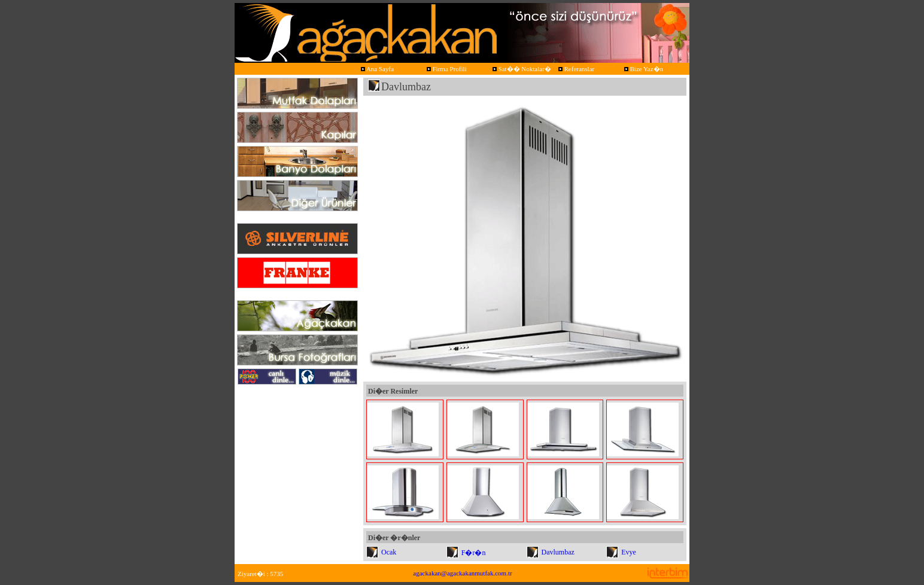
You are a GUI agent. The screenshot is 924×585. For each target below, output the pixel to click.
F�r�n (474, 553)
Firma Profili (446, 69)
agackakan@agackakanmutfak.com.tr (462, 573)
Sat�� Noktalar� (521, 69)
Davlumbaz (558, 552)
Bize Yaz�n (643, 69)
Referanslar (575, 69)
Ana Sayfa (376, 69)
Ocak (389, 552)
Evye (629, 552)
